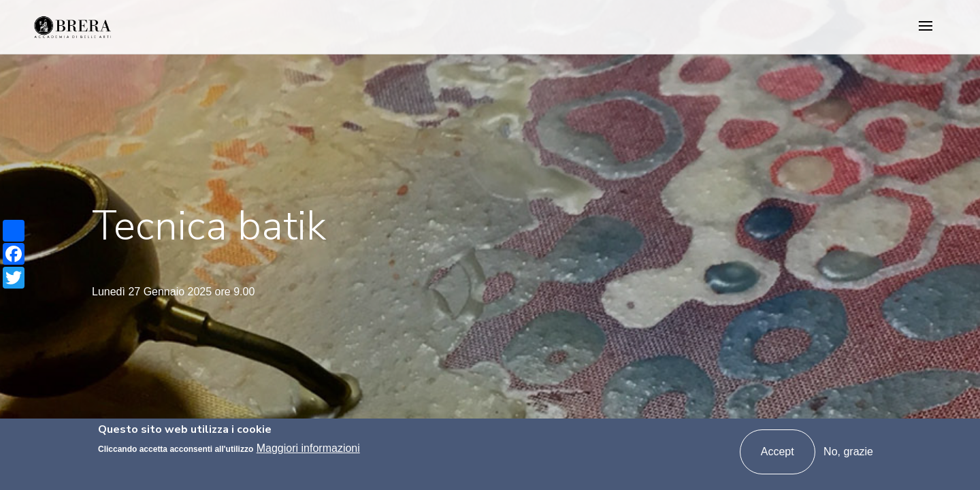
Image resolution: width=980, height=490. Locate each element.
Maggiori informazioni (308, 448)
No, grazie (848, 452)
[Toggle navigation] (926, 27)
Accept (778, 452)
